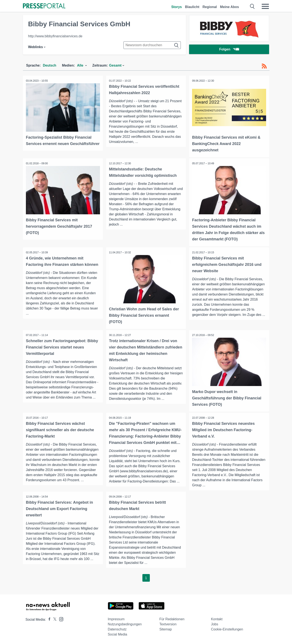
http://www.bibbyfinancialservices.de (55, 36)
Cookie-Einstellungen (227, 629)
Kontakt (217, 618)
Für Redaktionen (172, 618)
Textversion (168, 624)
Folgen (229, 50)
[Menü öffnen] (265, 6)
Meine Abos (230, 7)
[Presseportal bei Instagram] (60, 618)
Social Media (118, 634)
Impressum (116, 618)
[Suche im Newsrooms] (152, 45)
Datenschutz (117, 629)
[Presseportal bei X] (54, 619)
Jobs (215, 624)
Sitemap (166, 629)
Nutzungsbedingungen (125, 624)
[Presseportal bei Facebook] (48, 619)
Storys (177, 7)
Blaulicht (192, 7)
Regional (210, 7)
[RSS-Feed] (264, 66)
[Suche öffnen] (252, 6)
